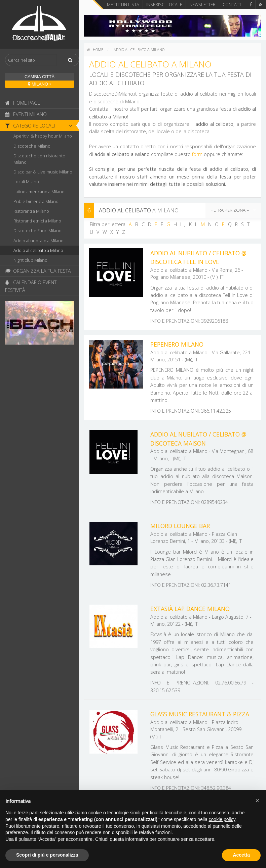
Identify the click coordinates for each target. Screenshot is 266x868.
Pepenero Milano (177, 344)
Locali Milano (26, 182)
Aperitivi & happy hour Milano (43, 136)
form (197, 154)
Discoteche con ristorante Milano (39, 159)
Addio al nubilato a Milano (39, 241)
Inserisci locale (164, 4)
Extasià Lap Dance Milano (190, 609)
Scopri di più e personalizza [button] (47, 855)
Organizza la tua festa (38, 271)
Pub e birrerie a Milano (36, 201)
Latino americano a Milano (39, 192)
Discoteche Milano (32, 146)
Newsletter (202, 4)
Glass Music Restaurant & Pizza (200, 714)
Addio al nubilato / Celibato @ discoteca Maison (198, 439)
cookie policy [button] (222, 819)
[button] (257, 801)
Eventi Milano (26, 114)
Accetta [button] (241, 855)
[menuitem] (95, 50)
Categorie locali (40, 126)
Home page (23, 103)
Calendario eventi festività (31, 286)
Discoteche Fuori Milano (37, 231)
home (95, 49)
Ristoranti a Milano (31, 211)
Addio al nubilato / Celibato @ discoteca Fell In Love (198, 257)
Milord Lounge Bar (180, 526)
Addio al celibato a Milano (38, 250)
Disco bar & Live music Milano (43, 172)
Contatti (233, 4)
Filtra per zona (230, 210)
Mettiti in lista (123, 4)
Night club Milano (30, 260)
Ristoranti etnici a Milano (37, 221)
